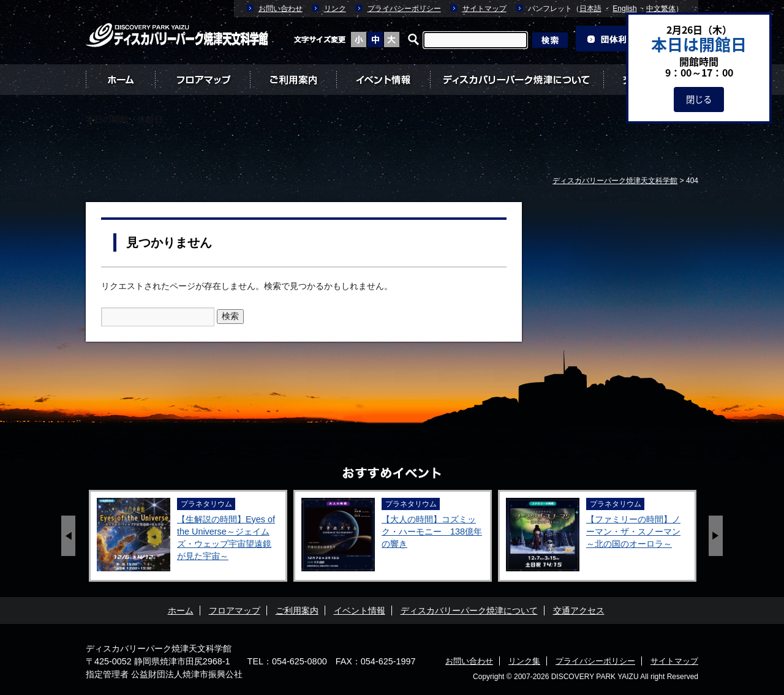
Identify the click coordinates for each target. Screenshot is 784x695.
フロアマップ (202, 80)
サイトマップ (484, 9)
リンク (335, 9)
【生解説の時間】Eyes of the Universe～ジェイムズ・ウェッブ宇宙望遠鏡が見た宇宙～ (226, 538)
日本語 (590, 9)
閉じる (699, 99)
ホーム (120, 80)
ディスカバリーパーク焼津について (517, 80)
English (624, 9)
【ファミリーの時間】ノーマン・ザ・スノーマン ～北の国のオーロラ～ (633, 532)
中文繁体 (661, 9)
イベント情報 (383, 80)
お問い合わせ (281, 9)
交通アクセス (579, 610)
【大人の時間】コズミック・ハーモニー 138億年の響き (432, 532)
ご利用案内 (293, 80)
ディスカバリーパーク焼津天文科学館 (159, 648)
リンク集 (524, 661)
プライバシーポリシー (404, 9)
